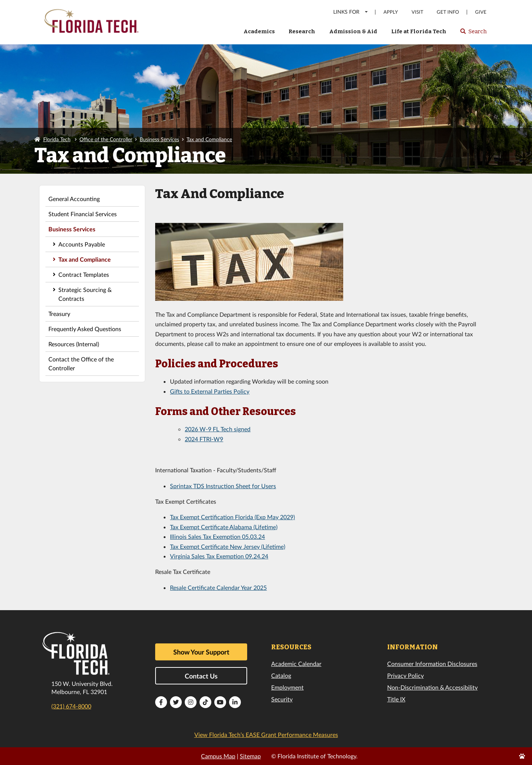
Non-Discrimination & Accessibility (432, 687)
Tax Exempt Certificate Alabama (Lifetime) (224, 527)
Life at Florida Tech (419, 31)
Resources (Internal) (74, 344)
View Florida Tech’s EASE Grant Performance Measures (266, 735)
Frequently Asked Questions (85, 329)
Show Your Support (201, 652)
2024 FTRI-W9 (204, 439)
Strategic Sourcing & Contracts (85, 294)
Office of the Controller (106, 139)
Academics (259, 31)
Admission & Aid (353, 31)
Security (282, 699)
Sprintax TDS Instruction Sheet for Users (223, 486)
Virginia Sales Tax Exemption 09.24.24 (219, 556)
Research (302, 31)
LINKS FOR (351, 12)
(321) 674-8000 (71, 706)
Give (481, 12)
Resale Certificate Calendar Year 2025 (218, 587)
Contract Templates (84, 274)
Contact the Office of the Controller (81, 363)
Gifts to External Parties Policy (210, 391)
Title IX (396, 699)
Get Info (448, 12)
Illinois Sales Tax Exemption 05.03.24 (217, 536)
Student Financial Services (83, 214)
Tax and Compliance (209, 139)
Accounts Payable (82, 244)
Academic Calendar (296, 664)
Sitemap (250, 756)
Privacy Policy (405, 675)
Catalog (281, 675)
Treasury (59, 314)
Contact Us (201, 676)
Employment (287, 687)
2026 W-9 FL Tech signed (218, 429)
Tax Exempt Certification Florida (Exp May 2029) (232, 517)
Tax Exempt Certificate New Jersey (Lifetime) (228, 546)
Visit (417, 12)
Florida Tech (57, 139)
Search (473, 34)
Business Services (159, 139)
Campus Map (218, 756)
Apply (391, 12)
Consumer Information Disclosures (432, 664)
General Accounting (74, 199)
